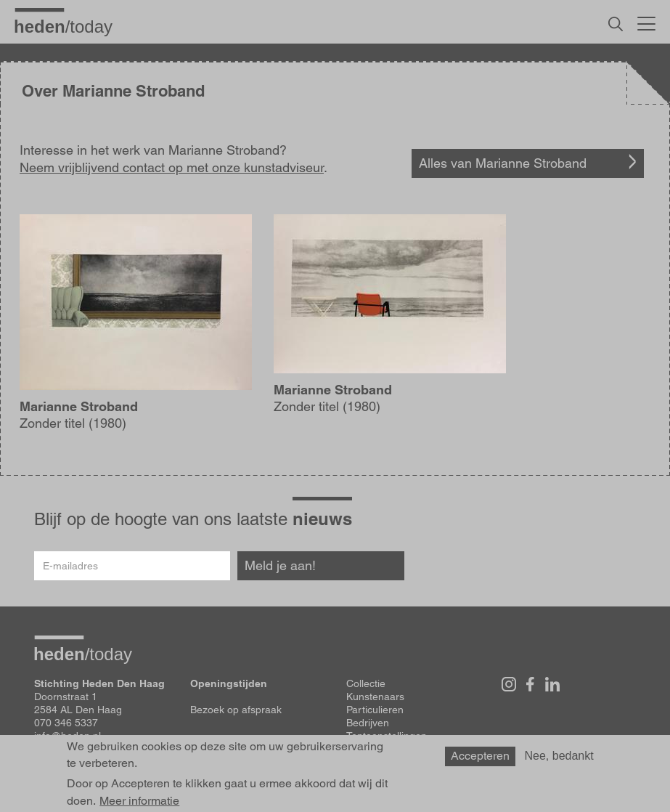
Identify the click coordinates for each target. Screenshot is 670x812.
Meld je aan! (280, 565)
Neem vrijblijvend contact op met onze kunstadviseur (172, 167)
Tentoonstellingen (387, 736)
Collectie (366, 683)
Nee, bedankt (559, 759)
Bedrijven (368, 723)
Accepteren (480, 759)
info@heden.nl (68, 736)
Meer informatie (139, 804)
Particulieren (375, 710)
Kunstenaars (375, 697)
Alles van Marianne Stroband (503, 163)
